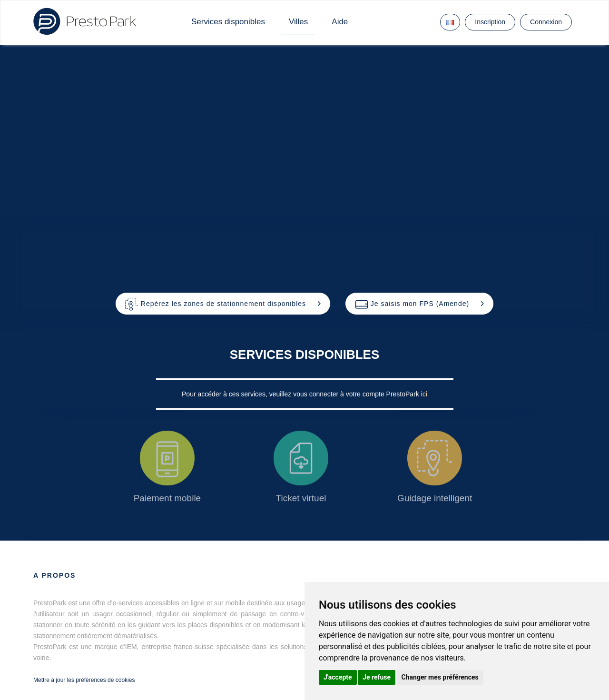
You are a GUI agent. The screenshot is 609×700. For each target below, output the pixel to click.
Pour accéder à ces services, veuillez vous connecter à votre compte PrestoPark (301, 394)
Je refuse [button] (377, 677)
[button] (223, 304)
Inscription (490, 22)
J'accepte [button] (338, 677)
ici (424, 394)
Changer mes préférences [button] (440, 677)
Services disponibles (228, 22)
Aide (340, 22)
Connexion (546, 22)
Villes (298, 22)
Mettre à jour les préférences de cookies (84, 680)
